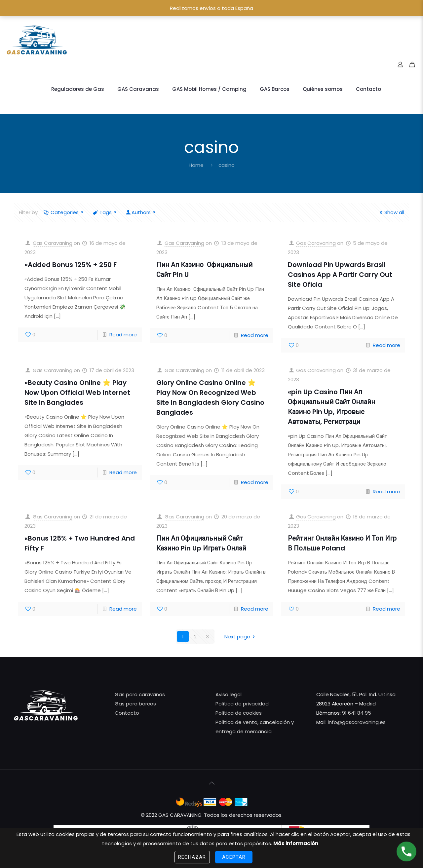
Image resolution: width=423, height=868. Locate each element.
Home (196, 165)
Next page (241, 637)
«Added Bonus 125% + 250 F (71, 265)
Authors (141, 212)
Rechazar (192, 857)
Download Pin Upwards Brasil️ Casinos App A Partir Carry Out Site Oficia (340, 275)
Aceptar (234, 857)
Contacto (127, 713)
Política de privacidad (242, 704)
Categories (64, 212)
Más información (296, 843)
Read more (123, 335)
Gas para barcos (135, 704)
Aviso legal (229, 694)
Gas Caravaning (53, 243)
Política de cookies (239, 713)
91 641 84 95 (357, 713)
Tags (105, 212)
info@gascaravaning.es (356, 722)
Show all (391, 212)
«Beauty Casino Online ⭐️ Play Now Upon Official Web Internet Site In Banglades (77, 393)
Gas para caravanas (140, 694)
